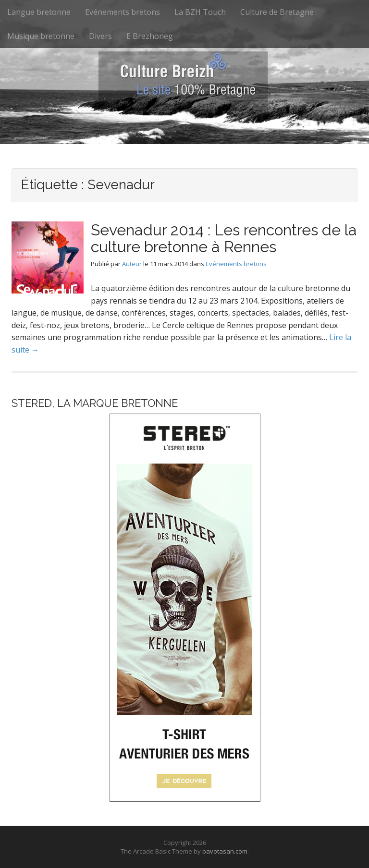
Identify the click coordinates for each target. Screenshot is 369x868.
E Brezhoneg (150, 36)
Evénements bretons (123, 12)
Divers (100, 36)
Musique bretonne (41, 36)
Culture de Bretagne (277, 12)
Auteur (132, 264)
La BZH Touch (200, 12)
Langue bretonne (39, 12)
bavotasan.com (225, 851)
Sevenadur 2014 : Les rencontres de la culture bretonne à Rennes (224, 238)
